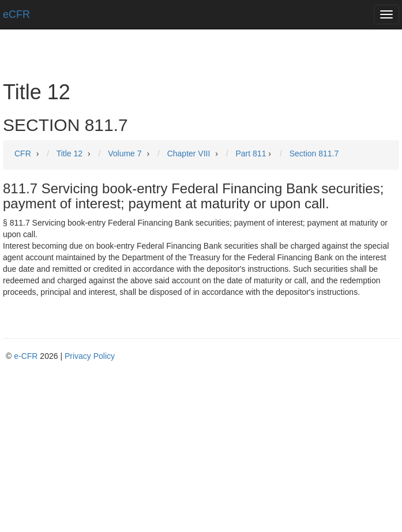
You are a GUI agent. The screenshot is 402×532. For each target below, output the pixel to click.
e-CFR (26, 356)
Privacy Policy (90, 356)
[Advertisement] (201, 448)
